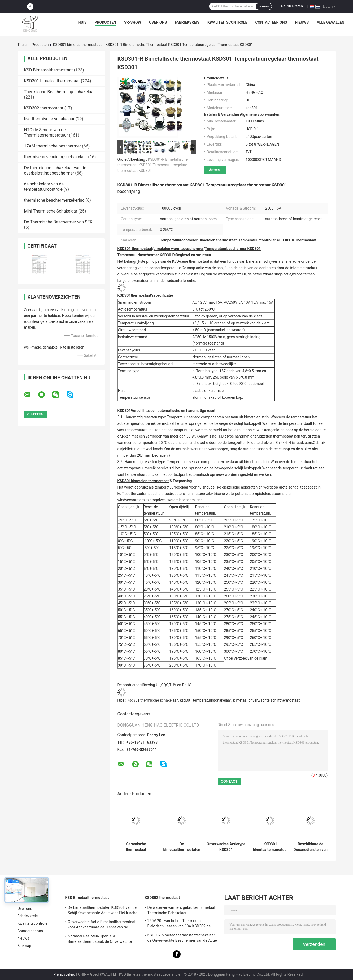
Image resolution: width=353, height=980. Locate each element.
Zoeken (264, 6)
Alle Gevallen (330, 22)
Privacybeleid (64, 974)
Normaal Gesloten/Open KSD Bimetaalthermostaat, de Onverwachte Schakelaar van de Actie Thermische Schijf (103, 940)
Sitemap (24, 946)
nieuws (302, 22)
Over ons (158, 22)
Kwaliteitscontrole (227, 22)
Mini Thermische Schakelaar (51, 211)
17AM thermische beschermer (53, 146)
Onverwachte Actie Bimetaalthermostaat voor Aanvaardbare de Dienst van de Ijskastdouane (102, 925)
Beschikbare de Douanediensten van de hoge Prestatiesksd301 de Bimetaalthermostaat (311, 847)
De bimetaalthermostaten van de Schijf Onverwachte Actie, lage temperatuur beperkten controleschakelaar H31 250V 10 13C (182, 847)
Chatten (214, 170)
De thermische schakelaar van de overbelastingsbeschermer (55, 170)
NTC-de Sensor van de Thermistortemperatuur (46, 132)
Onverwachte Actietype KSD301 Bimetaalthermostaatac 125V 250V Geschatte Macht (226, 847)
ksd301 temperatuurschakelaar (205, 700)
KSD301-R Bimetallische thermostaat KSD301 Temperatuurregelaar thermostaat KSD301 (153, 165)
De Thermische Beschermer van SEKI (59, 222)
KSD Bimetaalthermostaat (49, 70)
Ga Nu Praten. (292, 6)
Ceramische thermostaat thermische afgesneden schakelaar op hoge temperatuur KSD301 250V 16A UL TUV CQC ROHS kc (136, 847)
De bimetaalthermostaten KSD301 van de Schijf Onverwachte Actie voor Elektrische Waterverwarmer (103, 911)
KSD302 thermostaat (44, 108)
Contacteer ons (271, 22)
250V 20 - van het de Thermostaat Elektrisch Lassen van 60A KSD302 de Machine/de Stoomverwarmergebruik (179, 924)
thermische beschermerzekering (54, 200)
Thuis (81, 22)
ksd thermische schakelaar (49, 119)
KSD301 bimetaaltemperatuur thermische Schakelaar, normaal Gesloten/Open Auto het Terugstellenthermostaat (271, 847)
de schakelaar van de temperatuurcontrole (44, 187)
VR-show (133, 22)
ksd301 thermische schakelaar (152, 700)
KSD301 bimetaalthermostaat (77, 45)
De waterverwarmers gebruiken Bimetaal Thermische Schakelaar (181, 910)
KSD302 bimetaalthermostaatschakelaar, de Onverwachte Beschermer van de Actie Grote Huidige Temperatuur (182, 939)
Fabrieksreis (187, 22)
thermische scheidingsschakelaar (56, 157)
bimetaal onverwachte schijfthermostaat (266, 700)
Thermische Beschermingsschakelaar (60, 92)
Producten (105, 22)
